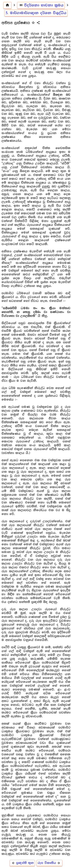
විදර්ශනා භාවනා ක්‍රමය (41, 5)
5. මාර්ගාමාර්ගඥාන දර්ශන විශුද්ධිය (36, 13)
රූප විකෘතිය (50, 863)
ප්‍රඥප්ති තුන (22, 863)
